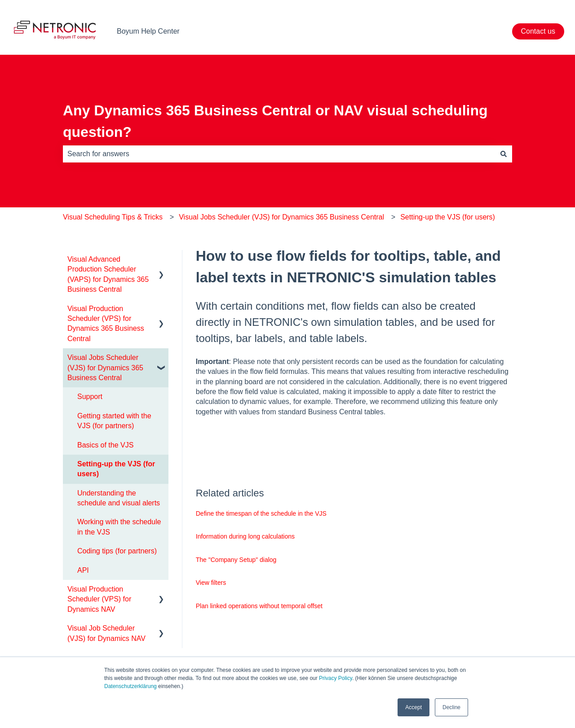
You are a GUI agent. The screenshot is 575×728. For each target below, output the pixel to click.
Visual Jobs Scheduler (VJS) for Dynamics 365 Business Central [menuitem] (105, 368)
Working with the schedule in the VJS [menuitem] (119, 527)
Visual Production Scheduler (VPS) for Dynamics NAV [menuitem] (99, 599)
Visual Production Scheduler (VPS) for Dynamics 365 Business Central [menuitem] (106, 324)
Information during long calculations (245, 536)
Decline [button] (451, 707)
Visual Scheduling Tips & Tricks (113, 217)
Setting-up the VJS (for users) (448, 217)
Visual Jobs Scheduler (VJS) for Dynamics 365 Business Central (281, 217)
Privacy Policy (336, 678)
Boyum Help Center (148, 31)
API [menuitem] (83, 570)
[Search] (504, 154)
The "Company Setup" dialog (236, 560)
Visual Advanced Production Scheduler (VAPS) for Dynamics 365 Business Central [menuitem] (108, 274)
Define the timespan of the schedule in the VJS (261, 513)
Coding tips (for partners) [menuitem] (117, 551)
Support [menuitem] (90, 397)
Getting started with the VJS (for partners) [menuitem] (114, 421)
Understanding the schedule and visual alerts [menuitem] (119, 498)
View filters (211, 583)
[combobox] (279, 154)
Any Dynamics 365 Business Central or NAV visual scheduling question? (275, 121)
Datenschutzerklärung (130, 686)
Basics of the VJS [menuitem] (105, 445)
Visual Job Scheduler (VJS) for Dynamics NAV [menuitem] (106, 633)
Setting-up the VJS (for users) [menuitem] (116, 469)
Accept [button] (414, 707)
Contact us (538, 31)
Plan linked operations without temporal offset (259, 606)
